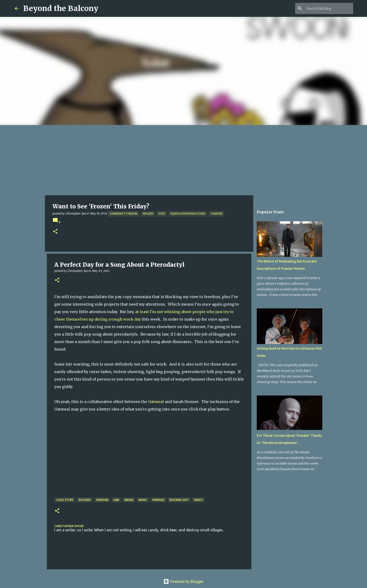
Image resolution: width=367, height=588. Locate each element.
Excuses (85, 500)
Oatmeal (156, 402)
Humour (102, 500)
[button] (55, 232)
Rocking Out (179, 500)
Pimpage (158, 500)
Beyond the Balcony (61, 8)
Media (129, 500)
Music (143, 500)
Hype (162, 214)
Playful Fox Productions (188, 214)
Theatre (216, 214)
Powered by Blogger (183, 581)
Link (116, 500)
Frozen (148, 214)
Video (198, 500)
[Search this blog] (329, 8)
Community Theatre (124, 214)
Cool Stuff (65, 500)
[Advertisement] (183, 160)
